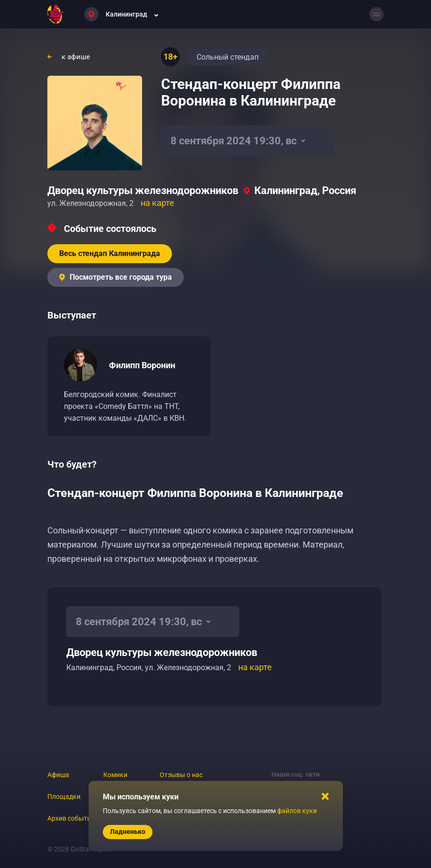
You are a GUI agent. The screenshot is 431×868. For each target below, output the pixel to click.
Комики (115, 775)
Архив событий (71, 818)
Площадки (64, 797)
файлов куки (297, 811)
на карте (157, 203)
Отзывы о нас (181, 775)
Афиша (58, 775)
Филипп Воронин (142, 365)
